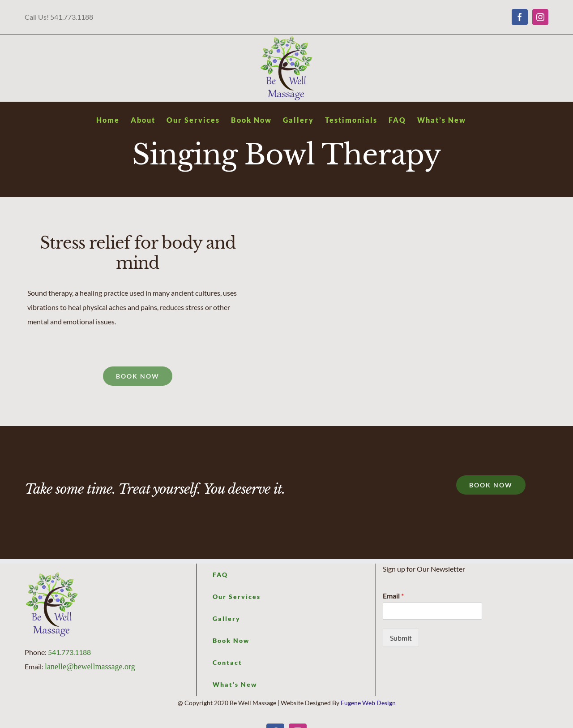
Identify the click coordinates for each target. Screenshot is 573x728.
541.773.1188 (69, 652)
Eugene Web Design (368, 703)
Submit (401, 638)
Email (393, 596)
